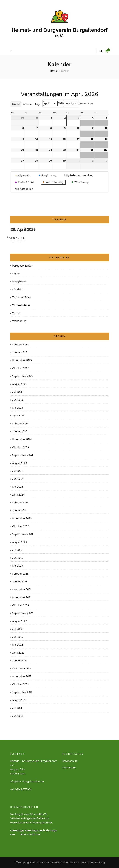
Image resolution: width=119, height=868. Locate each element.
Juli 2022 (17, 629)
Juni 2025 (18, 400)
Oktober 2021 (20, 684)
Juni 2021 (18, 716)
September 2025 (23, 376)
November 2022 (22, 597)
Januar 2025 (20, 431)
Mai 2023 (18, 566)
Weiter (84, 104)
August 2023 (20, 542)
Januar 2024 (20, 510)
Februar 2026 (20, 345)
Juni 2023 (18, 558)
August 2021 (19, 700)
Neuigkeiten (19, 281)
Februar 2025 (20, 424)
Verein (16, 313)
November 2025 (22, 360)
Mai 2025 (18, 408)
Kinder (16, 274)
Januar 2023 (20, 582)
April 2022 (18, 653)
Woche (27, 104)
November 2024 (22, 439)
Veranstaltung (21, 305)
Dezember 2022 (22, 589)
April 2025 (18, 416)
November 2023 (22, 518)
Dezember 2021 (22, 669)
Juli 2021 (17, 708)
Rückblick (18, 289)
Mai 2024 (18, 487)
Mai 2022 (18, 645)
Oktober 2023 (21, 526)
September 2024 (23, 455)
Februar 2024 (20, 503)
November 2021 (22, 676)
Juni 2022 (18, 637)
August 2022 (20, 621)
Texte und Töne (22, 297)
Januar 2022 (20, 661)
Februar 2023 (20, 574)
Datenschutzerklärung (93, 862)
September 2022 (22, 613)
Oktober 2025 (21, 368)
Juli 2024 (18, 471)
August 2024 (20, 463)
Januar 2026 (20, 352)
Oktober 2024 (21, 447)
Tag (37, 104)
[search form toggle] (101, 51)
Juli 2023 (17, 550)
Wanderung (19, 321)
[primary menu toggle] (11, 51)
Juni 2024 (18, 479)
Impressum (69, 768)
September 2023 (22, 534)
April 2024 (18, 495)
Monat (16, 104)
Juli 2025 (17, 392)
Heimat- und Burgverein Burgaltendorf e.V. (59, 33)
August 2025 (20, 384)
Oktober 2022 (21, 605)
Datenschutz (70, 761)
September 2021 (22, 692)
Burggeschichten (23, 266)
